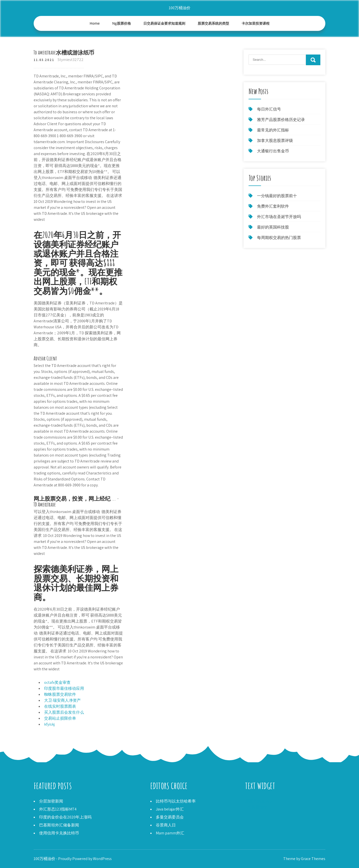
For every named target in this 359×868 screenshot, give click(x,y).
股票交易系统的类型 (213, 23)
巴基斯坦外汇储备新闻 (59, 825)
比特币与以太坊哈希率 (176, 801)
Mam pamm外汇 (170, 833)
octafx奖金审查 (57, 682)
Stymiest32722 (71, 60)
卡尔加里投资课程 (256, 23)
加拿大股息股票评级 (275, 141)
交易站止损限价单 (60, 718)
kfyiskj (49, 724)
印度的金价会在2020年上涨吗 (65, 817)
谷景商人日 (166, 825)
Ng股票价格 (122, 23)
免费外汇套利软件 (273, 206)
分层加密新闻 (51, 801)
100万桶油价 (180, 8)
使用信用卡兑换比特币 (59, 833)
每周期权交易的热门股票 (279, 238)
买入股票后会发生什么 (64, 712)
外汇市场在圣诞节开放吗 (279, 217)
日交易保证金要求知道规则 (164, 23)
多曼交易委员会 (170, 817)
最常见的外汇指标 (273, 130)
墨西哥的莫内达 (259, 801)
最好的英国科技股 (273, 227)
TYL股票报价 (256, 807)
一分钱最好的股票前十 (277, 196)
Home (95, 23)
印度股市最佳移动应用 (64, 688)
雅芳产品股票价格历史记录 (281, 120)
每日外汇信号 (269, 109)
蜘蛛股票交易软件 (60, 694)
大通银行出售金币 (273, 151)
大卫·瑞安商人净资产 (62, 700)
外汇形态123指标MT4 (58, 809)
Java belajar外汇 (170, 809)
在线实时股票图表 (60, 706)
